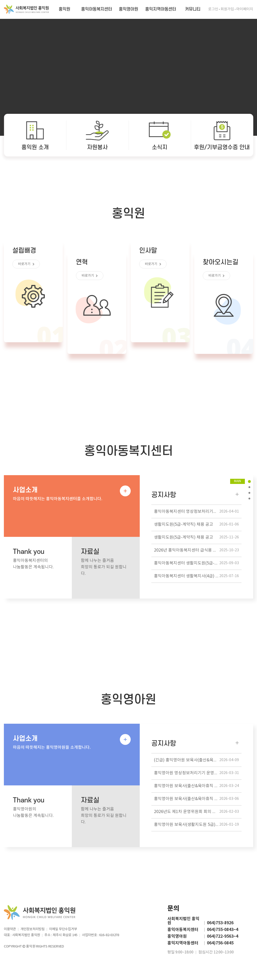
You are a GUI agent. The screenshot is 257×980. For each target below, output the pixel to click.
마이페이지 (245, 9)
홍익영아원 (128, 9)
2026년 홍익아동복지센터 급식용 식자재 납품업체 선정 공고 (198, 550)
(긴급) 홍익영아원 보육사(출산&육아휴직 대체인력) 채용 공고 (198, 760)
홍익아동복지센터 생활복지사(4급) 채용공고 (196, 576)
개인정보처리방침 (33, 929)
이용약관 (10, 929)
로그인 (213, 9)
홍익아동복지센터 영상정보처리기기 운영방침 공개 (198, 512)
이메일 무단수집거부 (63, 929)
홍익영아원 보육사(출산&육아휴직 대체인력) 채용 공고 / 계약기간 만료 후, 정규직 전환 (198, 786)
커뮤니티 (193, 9)
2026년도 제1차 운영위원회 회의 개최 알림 (196, 812)
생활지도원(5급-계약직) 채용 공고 (196, 525)
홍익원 (64, 9)
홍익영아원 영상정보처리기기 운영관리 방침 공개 (197, 773)
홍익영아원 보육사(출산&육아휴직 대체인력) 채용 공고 (198, 799)
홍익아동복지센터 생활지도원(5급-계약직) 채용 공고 (198, 563)
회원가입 (227, 9)
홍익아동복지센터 (97, 9)
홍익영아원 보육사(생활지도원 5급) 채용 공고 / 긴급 (198, 825)
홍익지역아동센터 (161, 9)
